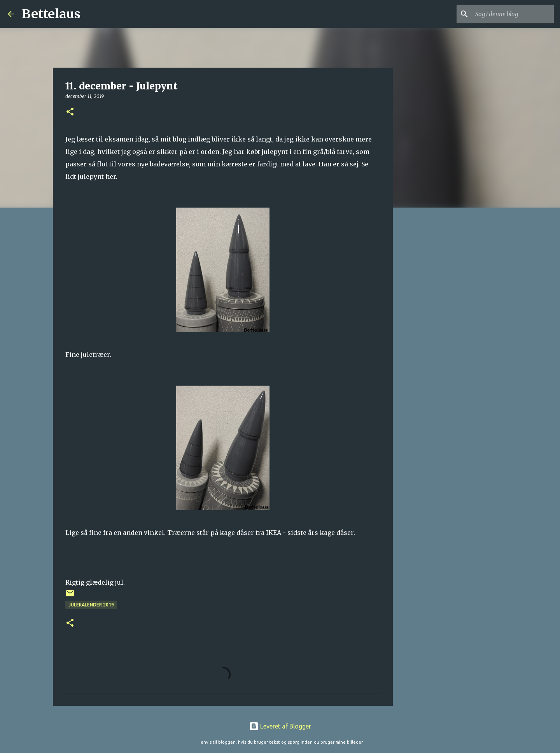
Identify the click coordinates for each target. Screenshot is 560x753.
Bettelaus (51, 14)
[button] (70, 112)
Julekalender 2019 (91, 605)
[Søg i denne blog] (513, 14)
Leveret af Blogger (280, 726)
